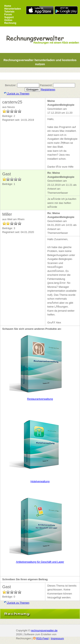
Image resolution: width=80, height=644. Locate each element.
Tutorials (9, 12)
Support (9, 17)
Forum (8, 14)
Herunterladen (13, 9)
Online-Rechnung (10, 22)
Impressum (57, 638)
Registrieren (48, 90)
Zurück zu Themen (17, 94)
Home (8, 6)
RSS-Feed (42, 638)
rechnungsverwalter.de (44, 630)
